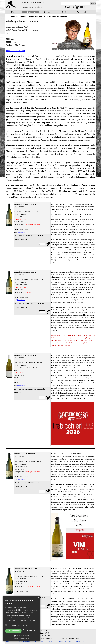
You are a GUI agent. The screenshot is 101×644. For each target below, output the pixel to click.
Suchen (93, 3)
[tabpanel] (28, 36)
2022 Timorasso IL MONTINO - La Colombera (30, 483)
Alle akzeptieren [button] (13, 631)
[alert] (21, 619)
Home (13, 12)
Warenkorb (82, 12)
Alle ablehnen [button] (30, 631)
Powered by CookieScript (21, 639)
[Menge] (42, 244)
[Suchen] (75, 3)
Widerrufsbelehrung (76, 641)
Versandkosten (21, 232)
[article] (32, 240)
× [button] (38, 598)
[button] (21, 635)
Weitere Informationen (28, 620)
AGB (51, 641)
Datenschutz (61, 641)
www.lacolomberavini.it (16, 51)
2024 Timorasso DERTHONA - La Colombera (29, 303)
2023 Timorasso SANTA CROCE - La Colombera (30, 389)
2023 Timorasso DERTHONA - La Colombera (29, 236)
